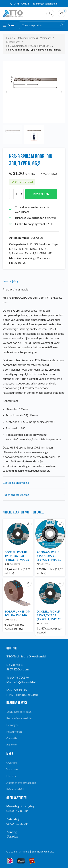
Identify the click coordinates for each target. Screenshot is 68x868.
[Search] (42, 25)
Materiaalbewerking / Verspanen (34, 38)
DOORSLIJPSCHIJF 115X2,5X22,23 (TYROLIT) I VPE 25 (49, 615)
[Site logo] (13, 13)
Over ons (12, 763)
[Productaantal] (16, 194)
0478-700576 (21, 4)
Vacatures (13, 769)
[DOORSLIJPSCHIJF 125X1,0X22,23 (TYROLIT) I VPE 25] (18, 534)
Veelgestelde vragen (19, 711)
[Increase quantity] (21, 194)
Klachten (12, 745)
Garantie (12, 738)
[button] (6, 92)
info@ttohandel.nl (47, 4)
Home (10, 38)
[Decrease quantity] (11, 194)
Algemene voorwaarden (21, 783)
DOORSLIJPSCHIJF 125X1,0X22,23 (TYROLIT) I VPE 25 (17, 556)
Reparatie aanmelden (19, 718)
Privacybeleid (15, 789)
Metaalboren (13, 42)
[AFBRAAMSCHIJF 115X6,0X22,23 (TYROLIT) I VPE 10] (50, 534)
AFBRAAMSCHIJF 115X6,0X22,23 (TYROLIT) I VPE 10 (49, 556)
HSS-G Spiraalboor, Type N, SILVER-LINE (29, 46)
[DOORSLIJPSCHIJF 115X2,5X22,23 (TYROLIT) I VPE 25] (50, 593)
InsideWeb (43, 851)
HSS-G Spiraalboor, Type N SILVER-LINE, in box (33, 50)
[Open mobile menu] (9, 25)
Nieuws (11, 776)
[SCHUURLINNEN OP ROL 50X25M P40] (18, 593)
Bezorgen (12, 725)
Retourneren (14, 732)
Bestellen (41, 194)
